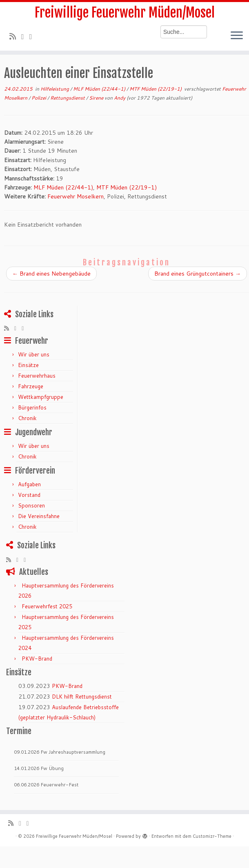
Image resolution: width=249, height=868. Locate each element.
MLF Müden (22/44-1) (100, 89)
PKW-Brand (37, 659)
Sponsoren (31, 505)
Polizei (39, 98)
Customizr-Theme (212, 836)
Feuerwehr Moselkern (76, 196)
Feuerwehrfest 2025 (47, 606)
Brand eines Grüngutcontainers (198, 274)
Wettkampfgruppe (41, 397)
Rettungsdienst (68, 98)
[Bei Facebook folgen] (33, 36)
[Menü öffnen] (237, 36)
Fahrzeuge (31, 386)
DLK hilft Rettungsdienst (82, 697)
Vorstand (29, 495)
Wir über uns (34, 354)
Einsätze (28, 365)
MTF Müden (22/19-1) (156, 89)
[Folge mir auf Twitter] (25, 36)
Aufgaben (29, 484)
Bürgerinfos (32, 407)
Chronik (27, 418)
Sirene (97, 98)
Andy (120, 98)
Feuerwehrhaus (37, 376)
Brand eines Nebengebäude (51, 274)
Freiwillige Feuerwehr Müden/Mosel (125, 13)
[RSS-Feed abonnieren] (15, 36)
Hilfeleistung (55, 89)
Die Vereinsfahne (39, 516)
